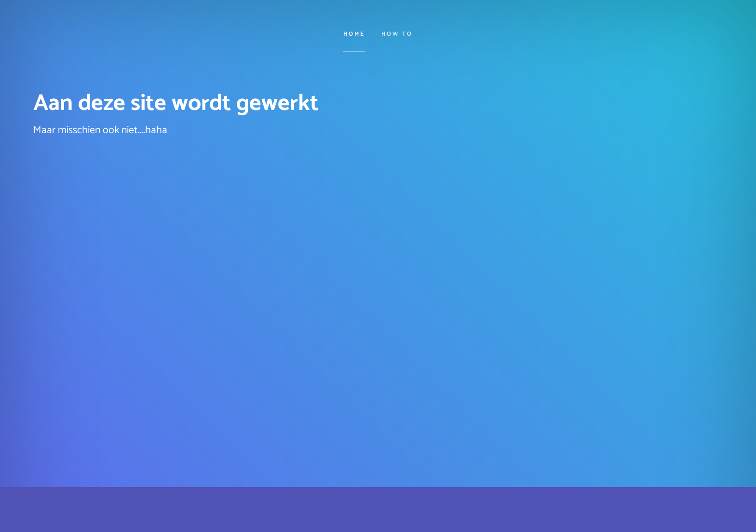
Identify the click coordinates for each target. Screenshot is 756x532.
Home (354, 35)
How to (397, 35)
